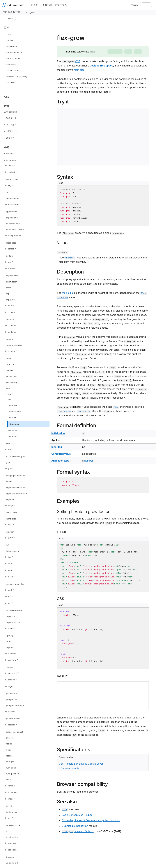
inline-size (11, 519)
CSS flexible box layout (75, 826)
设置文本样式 (12, 131)
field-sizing (11, 382)
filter (8, 388)
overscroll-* (13, 673)
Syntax (10, 40)
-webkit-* (12, 172)
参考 (7, 147)
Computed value (61, 454)
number (89, 461)
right (8, 750)
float (8, 443)
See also (11, 82)
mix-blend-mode (14, 610)
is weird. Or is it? (78, 831)
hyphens (10, 500)
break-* (11, 268)
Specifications (13, 70)
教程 (7, 106)
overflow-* (13, 660)
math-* (11, 590)
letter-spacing (13, 551)
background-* (14, 235)
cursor (9, 358)
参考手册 (35, 5)
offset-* (11, 628)
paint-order (12, 694)
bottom (9, 256)
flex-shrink (13, 431)
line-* (10, 557)
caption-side (12, 276)
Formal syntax (13, 58)
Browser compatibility (17, 76)
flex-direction (14, 411)
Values (63, 242)
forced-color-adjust (15, 456)
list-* (10, 564)
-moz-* (11, 166)
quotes (9, 738)
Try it (9, 35)
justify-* (11, 538)
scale (9, 780)
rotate (9, 756)
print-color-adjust (14, 732)
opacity (10, 635)
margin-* (12, 570)
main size (79, 70)
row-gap (10, 762)
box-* (10, 262)
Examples (11, 64)
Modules (10, 153)
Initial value (58, 433)
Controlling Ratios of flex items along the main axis (91, 820)
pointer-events (13, 719)
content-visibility (14, 345)
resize (9, 744)
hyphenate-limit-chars (17, 493)
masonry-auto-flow (15, 584)
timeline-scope (13, 825)
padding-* (12, 680)
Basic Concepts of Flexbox (77, 815)
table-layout (12, 812)
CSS (7, 97)
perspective (12, 699)
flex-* (10, 394)
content (10, 339)
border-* (12, 249)
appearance (12, 212)
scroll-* (11, 786)
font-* (10, 449)
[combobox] (146, 5)
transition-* (13, 850)
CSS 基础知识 (11, 112)
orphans (10, 647)
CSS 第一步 (11, 118)
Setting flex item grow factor (83, 511)
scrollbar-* (13, 792)
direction (10, 364)
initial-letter (12, 513)
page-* (11, 686)
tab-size (10, 806)
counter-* (12, 351)
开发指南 (48, 5)
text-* (10, 818)
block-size (11, 243)
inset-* (11, 525)
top (8, 831)
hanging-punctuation (16, 476)
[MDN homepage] (15, 5)
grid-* (10, 468)
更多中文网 (61, 5)
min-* (10, 603)
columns (10, 319)
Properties (11, 160)
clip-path (10, 300)
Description (12, 47)
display (10, 370)
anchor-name (12, 199)
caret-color (11, 282)
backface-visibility (15, 230)
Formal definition (14, 52)
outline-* (12, 653)
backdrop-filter (13, 224)
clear (8, 288)
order (9, 641)
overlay (10, 667)
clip (8, 294)
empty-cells (12, 376)
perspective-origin (15, 706)
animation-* (13, 204)
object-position (13, 622)
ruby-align (11, 768)
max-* (11, 596)
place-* (11, 711)
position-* (12, 725)
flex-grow (14, 424)
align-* (11, 185)
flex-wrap (12, 437)
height (9, 482)
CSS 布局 (10, 138)
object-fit (10, 616)
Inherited (57, 447)
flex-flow (12, 418)
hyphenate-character (16, 488)
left (8, 545)
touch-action (12, 837)
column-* (12, 312)
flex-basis (13, 406)
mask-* (11, 577)
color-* (11, 306)
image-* (12, 505)
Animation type (60, 461)
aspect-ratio (12, 218)
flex (10, 400)
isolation (10, 532)
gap (8, 462)
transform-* (13, 843)
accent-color (12, 179)
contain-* (12, 325)
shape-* (12, 799)
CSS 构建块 (11, 125)
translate (10, 857)
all (7, 192)
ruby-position (12, 774)
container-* (13, 332)
